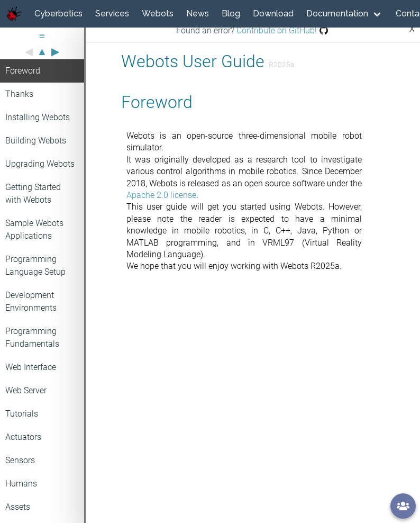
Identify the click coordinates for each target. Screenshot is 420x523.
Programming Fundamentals (32, 337)
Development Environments (31, 301)
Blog (231, 13)
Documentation (337, 13)
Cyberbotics (58, 13)
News (198, 13)
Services (112, 13)
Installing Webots (38, 117)
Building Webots (36, 141)
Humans (21, 484)
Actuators (23, 437)
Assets (18, 507)
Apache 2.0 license (161, 195)
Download (273, 13)
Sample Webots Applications (34, 229)
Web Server (26, 390)
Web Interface (31, 367)
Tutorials (22, 414)
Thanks (19, 94)
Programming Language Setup (35, 265)
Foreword (23, 71)
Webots (158, 13)
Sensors (20, 460)
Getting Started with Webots (33, 193)
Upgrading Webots (40, 164)
